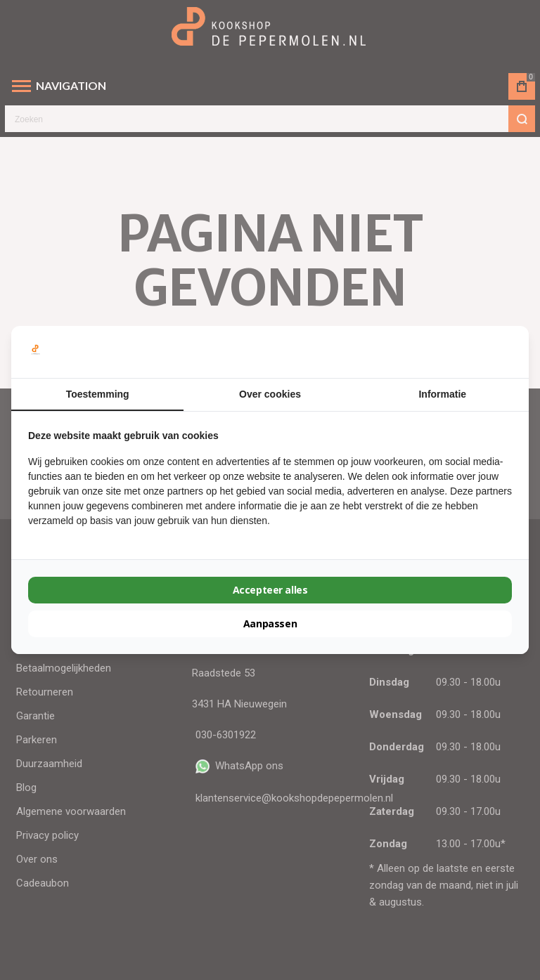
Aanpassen (270, 623)
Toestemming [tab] (98, 394)
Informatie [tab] (442, 394)
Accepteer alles (270, 590)
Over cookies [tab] (270, 394)
